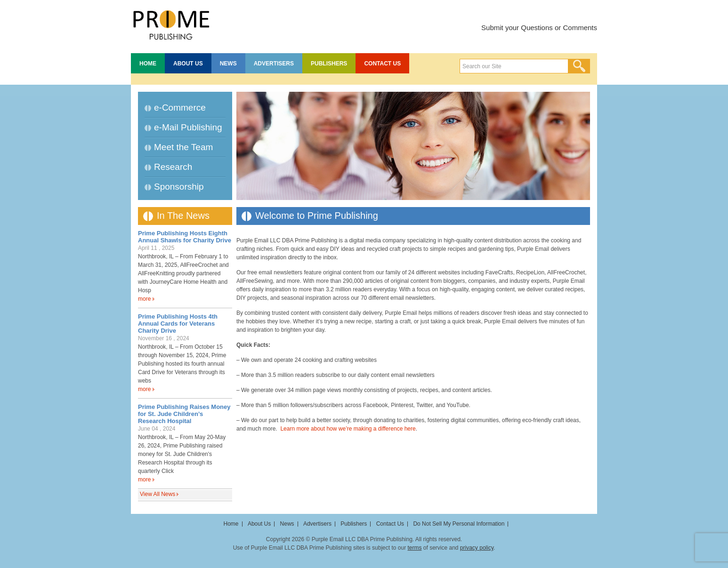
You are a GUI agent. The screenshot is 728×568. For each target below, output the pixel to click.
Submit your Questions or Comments (539, 28)
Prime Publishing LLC (171, 24)
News (228, 64)
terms (414, 548)
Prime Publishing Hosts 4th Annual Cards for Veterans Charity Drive (178, 324)
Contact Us (382, 64)
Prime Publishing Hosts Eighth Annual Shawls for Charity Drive (185, 237)
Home (148, 64)
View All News (158, 494)
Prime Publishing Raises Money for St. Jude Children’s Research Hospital (184, 414)
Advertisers (274, 64)
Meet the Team (183, 147)
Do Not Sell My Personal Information (459, 524)
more (144, 299)
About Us (188, 64)
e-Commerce (180, 108)
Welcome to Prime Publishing (317, 216)
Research (173, 167)
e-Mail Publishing (188, 127)
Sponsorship (179, 187)
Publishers (329, 64)
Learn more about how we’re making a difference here (348, 429)
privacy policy (477, 548)
